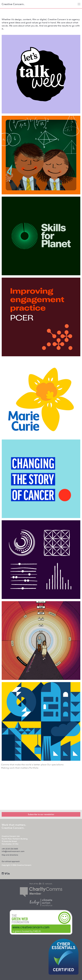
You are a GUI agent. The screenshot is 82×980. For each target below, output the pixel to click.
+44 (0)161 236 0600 (10, 849)
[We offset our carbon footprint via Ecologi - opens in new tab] (41, 902)
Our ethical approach (11, 861)
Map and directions (10, 855)
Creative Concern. (13, 4)
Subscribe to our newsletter (41, 814)
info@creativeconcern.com (13, 851)
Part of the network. (41, 884)
